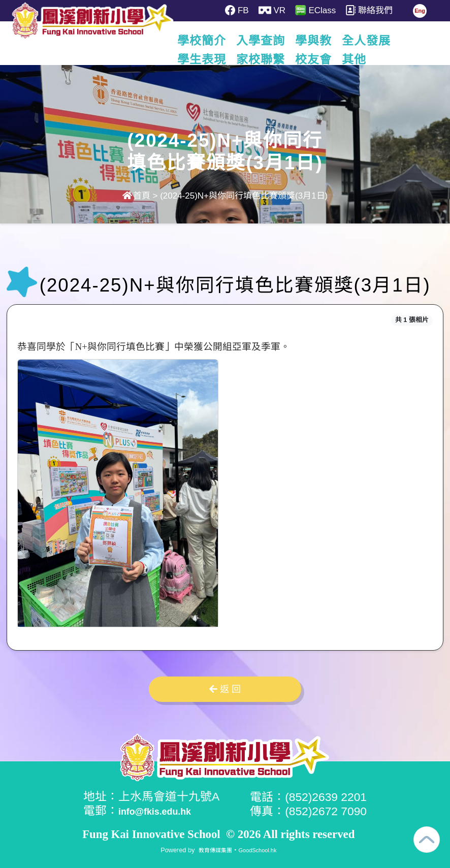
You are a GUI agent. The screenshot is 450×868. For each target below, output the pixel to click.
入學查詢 (285, 41)
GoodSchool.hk (260, 849)
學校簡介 (226, 41)
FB (238, 10)
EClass (323, 10)
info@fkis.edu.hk (165, 811)
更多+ (384, 41)
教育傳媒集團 (212, 849)
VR (276, 10)
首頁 (136, 196)
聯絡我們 (379, 10)
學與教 (338, 41)
